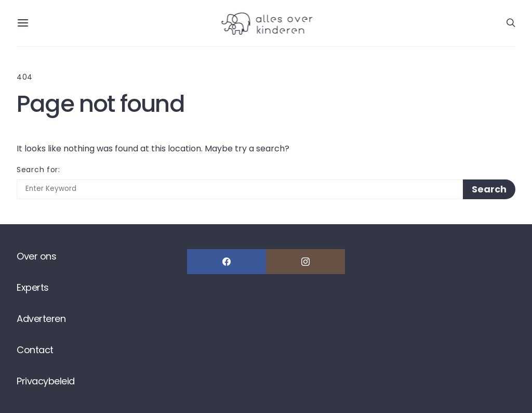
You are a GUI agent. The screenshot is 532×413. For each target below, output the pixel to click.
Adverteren (41, 319)
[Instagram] (305, 262)
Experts (33, 287)
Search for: (38, 170)
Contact (35, 350)
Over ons (36, 256)
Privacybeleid (46, 381)
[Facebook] (227, 262)
